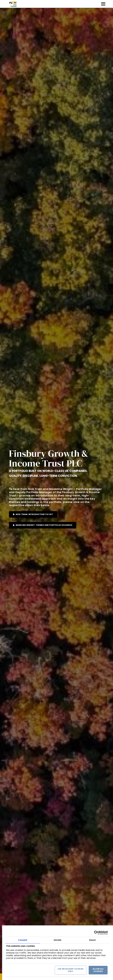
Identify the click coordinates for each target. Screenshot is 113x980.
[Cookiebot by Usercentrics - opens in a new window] (96, 933)
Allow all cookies (98, 970)
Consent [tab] (23, 940)
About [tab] (92, 940)
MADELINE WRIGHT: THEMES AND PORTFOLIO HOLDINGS (44, 525)
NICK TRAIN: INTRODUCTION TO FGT (34, 514)
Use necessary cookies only (71, 970)
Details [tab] (58, 940)
